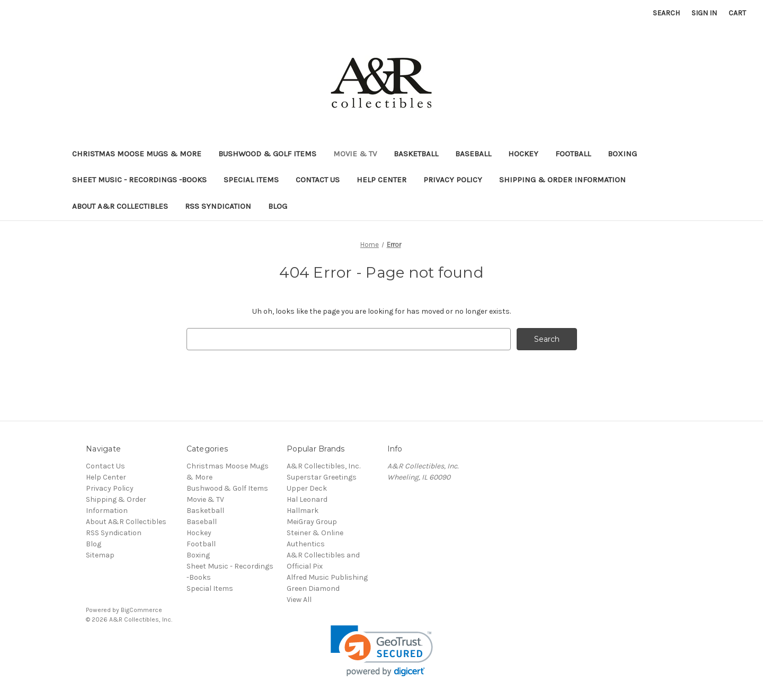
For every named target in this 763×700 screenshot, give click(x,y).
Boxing (622, 154)
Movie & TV (355, 154)
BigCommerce (141, 610)
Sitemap (100, 555)
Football (573, 154)
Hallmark (303, 511)
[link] (382, 651)
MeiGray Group (312, 522)
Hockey (523, 154)
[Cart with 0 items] (737, 13)
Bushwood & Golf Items (267, 154)
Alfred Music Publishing (327, 577)
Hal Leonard (307, 499)
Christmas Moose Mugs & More (137, 154)
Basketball (416, 154)
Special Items (251, 180)
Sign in (704, 13)
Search (666, 13)
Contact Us (318, 180)
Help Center (381, 180)
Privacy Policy (453, 180)
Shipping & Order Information (562, 180)
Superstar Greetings (322, 477)
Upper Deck (307, 488)
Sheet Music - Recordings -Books (139, 180)
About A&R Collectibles (120, 206)
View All (299, 600)
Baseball (473, 154)
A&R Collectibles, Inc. (323, 466)
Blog (278, 206)
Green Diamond (313, 588)
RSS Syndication (218, 206)
